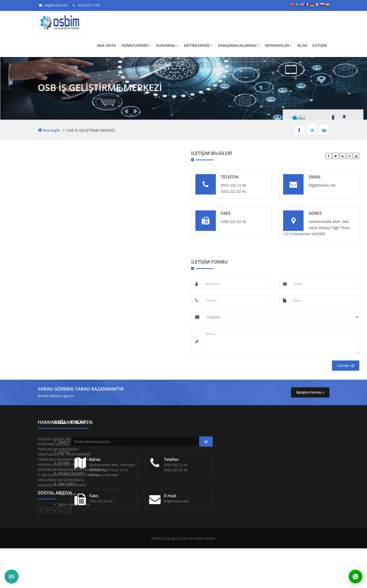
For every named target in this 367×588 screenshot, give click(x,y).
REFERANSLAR (279, 45)
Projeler (122, 462)
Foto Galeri (125, 483)
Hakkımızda (125, 442)
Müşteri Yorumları (130, 473)
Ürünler (122, 452)
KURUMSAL (168, 45)
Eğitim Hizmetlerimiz (132, 504)
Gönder (346, 365)
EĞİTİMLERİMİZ (198, 45)
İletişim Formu (310, 392)
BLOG (302, 45)
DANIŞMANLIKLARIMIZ (239, 45)
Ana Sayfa (107, 45)
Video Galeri (126, 494)
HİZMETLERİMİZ (136, 45)
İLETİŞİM (320, 45)
